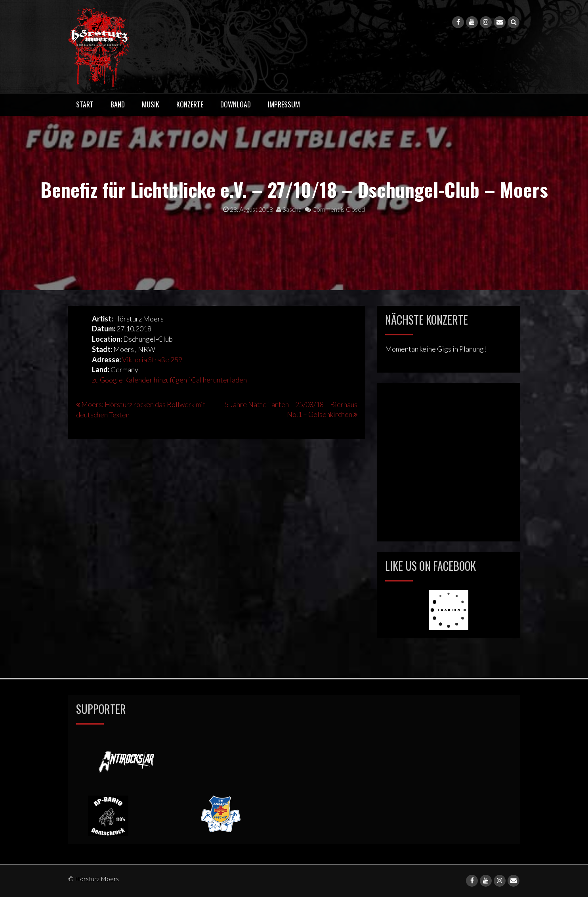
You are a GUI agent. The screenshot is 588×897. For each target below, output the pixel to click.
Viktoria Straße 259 (152, 360)
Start (85, 104)
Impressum (284, 104)
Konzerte (190, 104)
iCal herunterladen (218, 380)
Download (236, 104)
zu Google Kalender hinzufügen (139, 380)
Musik (151, 104)
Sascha (289, 209)
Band (118, 104)
